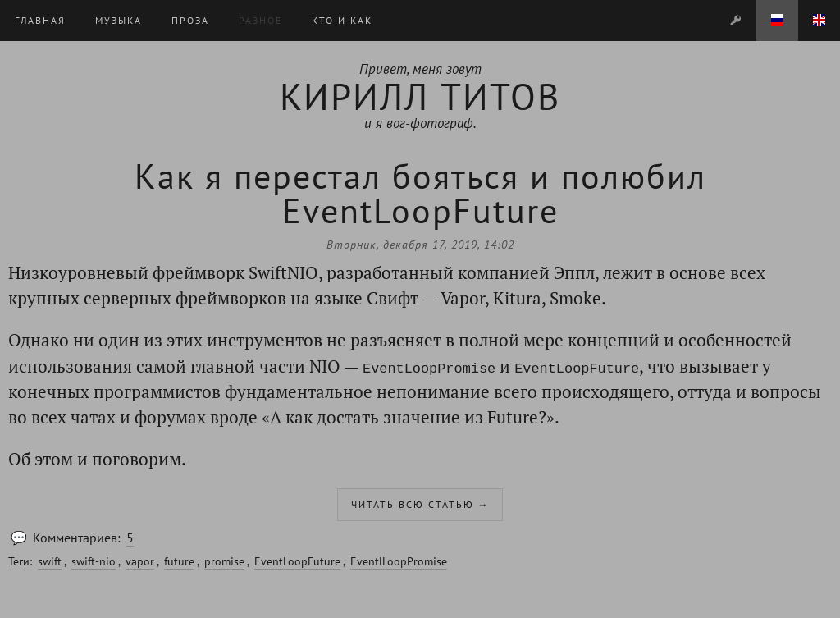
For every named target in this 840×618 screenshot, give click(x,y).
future (179, 561)
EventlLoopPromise (399, 561)
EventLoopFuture (297, 561)
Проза (190, 20)
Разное (260, 20)
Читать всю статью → (420, 504)
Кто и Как (342, 20)
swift (50, 561)
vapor (140, 561)
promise (224, 561)
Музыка (119, 20)
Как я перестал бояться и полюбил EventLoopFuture (420, 193)
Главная (40, 20)
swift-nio (94, 561)
